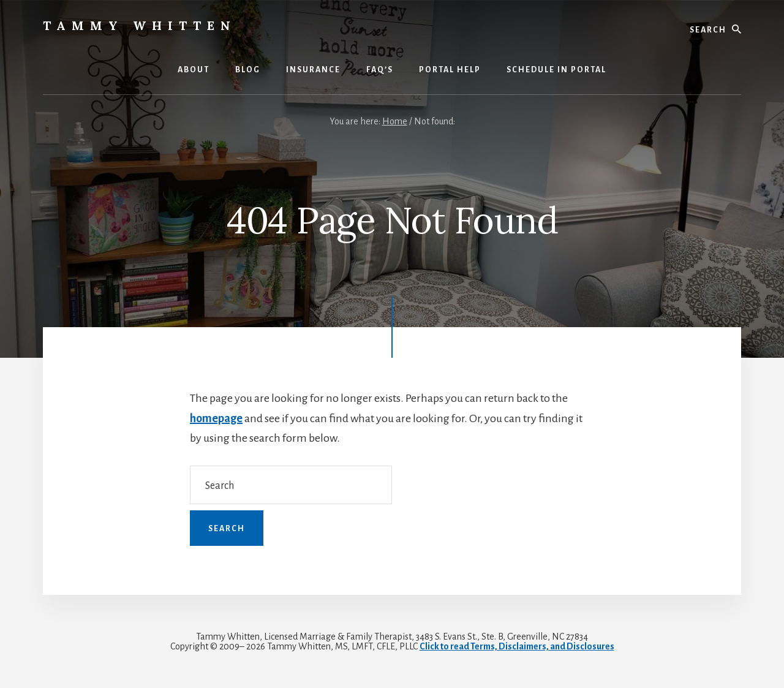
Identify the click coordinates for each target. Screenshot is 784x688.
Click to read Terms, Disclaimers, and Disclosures (517, 646)
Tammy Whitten (140, 25)
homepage (216, 418)
